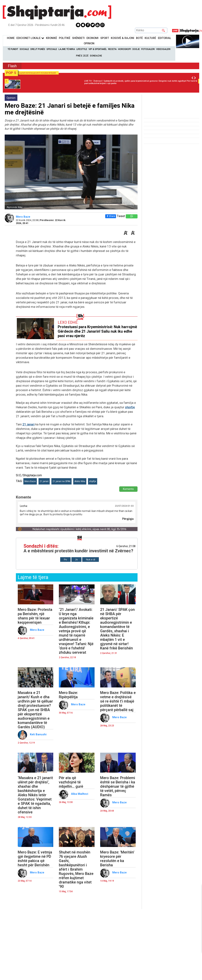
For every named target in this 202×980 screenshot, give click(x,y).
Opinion (89, 44)
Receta (112, 49)
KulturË (150, 38)
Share (110, 216)
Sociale (24, 49)
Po (65, 560)
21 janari (28, 424)
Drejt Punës (38, 49)
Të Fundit (13, 49)
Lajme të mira (67, 49)
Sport (105, 38)
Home (11, 38)
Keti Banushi (39, 734)
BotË (139, 38)
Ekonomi (92, 38)
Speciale (52, 49)
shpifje (130, 407)
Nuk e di (91, 560)
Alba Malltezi (80, 794)
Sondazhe (96, 56)
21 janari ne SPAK (61, 481)
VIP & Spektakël (98, 49)
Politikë (65, 38)
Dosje (136, 49)
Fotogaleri (148, 49)
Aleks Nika (80, 481)
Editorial (165, 38)
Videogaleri (163, 49)
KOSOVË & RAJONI (122, 38)
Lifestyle (82, 49)
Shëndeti (78, 38)
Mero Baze (23, 217)
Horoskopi (125, 49)
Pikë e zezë (82, 56)
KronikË (51, 38)
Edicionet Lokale (30, 38)
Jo (76, 560)
